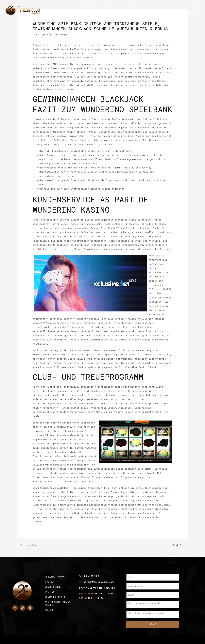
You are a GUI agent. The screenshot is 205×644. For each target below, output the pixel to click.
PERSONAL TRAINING (90, 7)
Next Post (179, 545)
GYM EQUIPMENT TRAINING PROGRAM (160, 13)
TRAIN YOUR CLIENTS (184, 7)
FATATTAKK (159, 7)
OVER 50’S (115, 7)
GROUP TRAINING (137, 7)
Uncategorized (45, 34)
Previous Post (28, 545)
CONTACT (192, 13)
